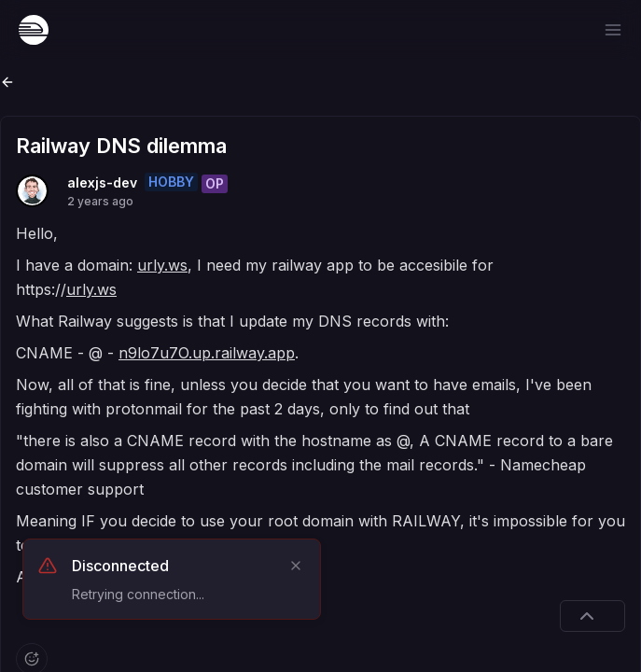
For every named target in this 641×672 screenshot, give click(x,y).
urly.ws (162, 265)
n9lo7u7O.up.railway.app (207, 353)
